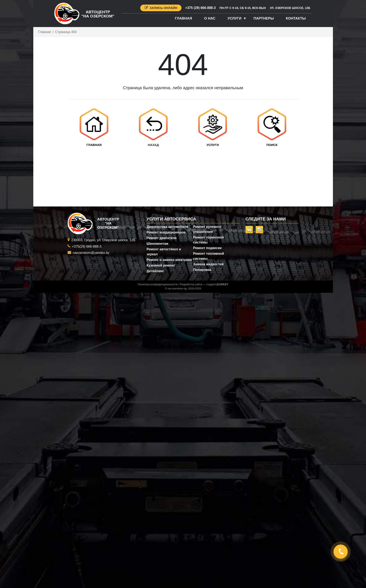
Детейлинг (155, 271)
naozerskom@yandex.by (91, 253)
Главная (184, 18)
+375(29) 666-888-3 (87, 246)
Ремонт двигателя (162, 238)
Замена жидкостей (208, 264)
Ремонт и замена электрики (169, 260)
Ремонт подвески (207, 248)
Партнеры (264, 18)
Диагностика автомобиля (167, 227)
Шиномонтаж (158, 244)
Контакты (296, 18)
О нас (210, 18)
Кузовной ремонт (161, 265)
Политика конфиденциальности (158, 284)
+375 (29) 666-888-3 (200, 8)
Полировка (202, 270)
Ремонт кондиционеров (166, 232)
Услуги (234, 18)
